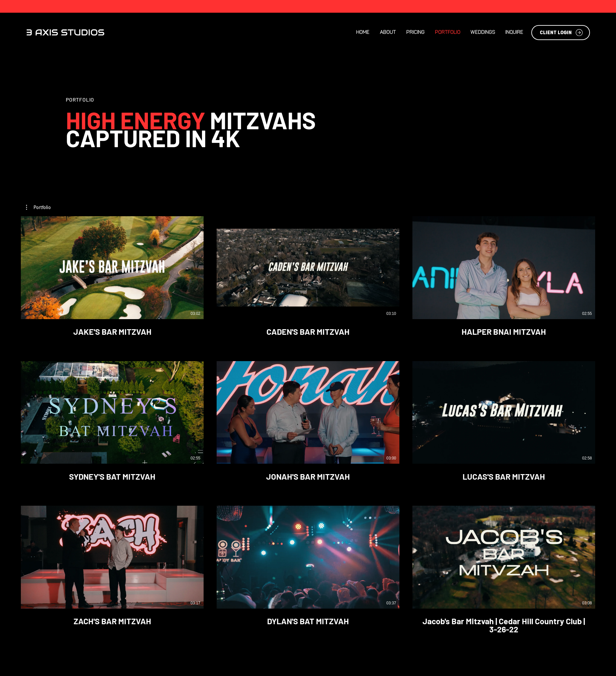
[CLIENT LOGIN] (561, 33)
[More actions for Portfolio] (38, 207)
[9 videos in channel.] (308, 425)
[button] (38, 207)
